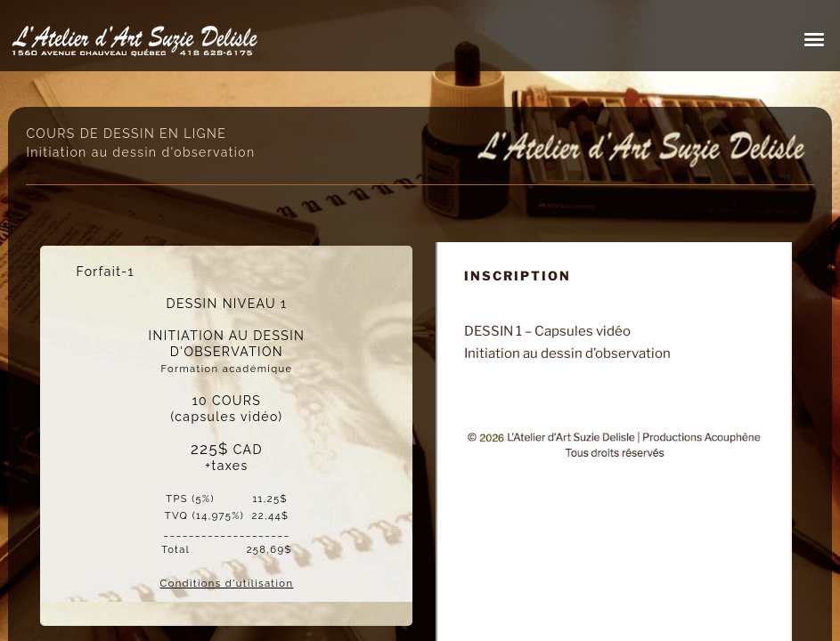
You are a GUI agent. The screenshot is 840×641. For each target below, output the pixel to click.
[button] (814, 40)
